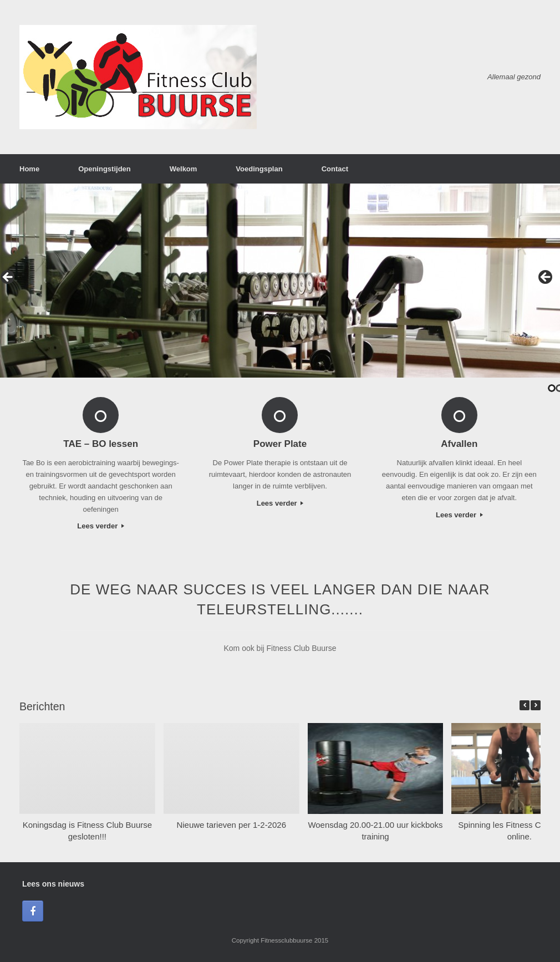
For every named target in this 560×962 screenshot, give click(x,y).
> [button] (546, 278)
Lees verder (101, 526)
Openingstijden (105, 169)
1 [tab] (552, 388)
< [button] (8, 278)
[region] (280, 281)
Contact (335, 169)
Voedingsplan (259, 169)
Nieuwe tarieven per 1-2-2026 (231, 825)
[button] (536, 705)
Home (29, 169)
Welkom (184, 169)
